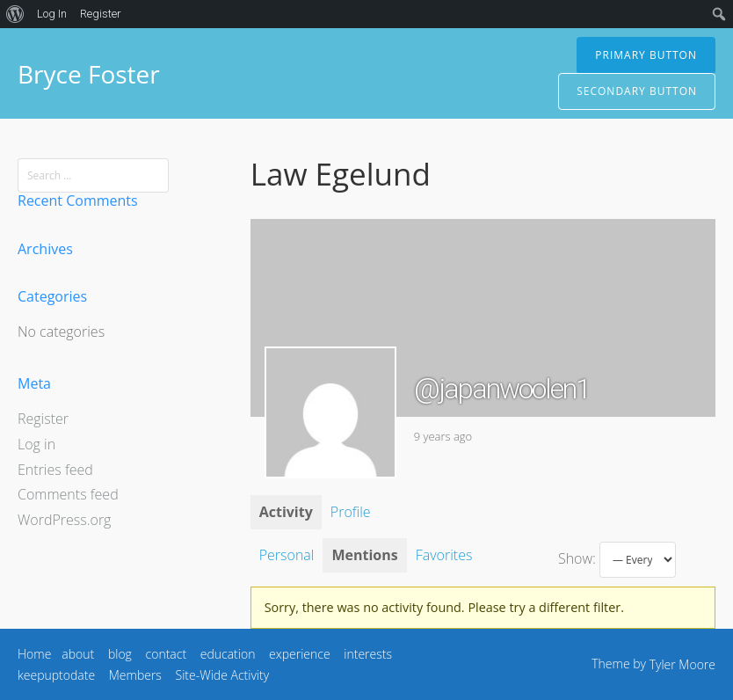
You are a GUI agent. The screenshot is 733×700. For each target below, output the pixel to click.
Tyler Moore (682, 664)
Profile (351, 512)
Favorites (444, 555)
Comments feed (68, 494)
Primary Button (646, 55)
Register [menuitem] (101, 14)
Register (43, 419)
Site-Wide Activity (223, 675)
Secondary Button (637, 91)
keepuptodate (56, 675)
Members (135, 675)
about (78, 654)
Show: (577, 558)
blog (120, 654)
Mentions (364, 555)
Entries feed (55, 470)
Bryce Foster (89, 74)
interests (368, 654)
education (228, 654)
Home (34, 654)
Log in (36, 444)
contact (167, 654)
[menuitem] (15, 14)
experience (300, 654)
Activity (286, 512)
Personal (287, 555)
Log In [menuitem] (52, 14)
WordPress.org (64, 520)
